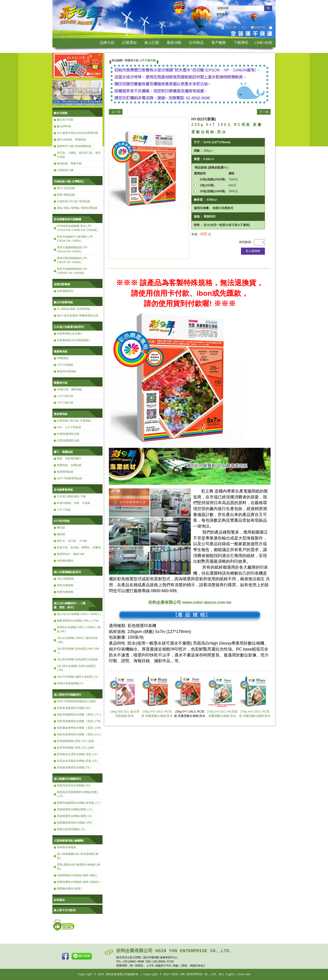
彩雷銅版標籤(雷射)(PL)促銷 (76, 741)
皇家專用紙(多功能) (69, 334)
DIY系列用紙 (62, 521)
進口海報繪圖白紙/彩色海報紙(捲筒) (78, 856)
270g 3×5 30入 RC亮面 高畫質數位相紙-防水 (222, 697)
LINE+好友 (263, 43)
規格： (198, 216)
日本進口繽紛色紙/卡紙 (71, 496)
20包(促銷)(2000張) (213, 179)
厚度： (198, 159)
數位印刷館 (61, 113)
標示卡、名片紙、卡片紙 (72, 541)
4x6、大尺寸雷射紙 (69, 427)
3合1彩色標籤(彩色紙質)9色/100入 (78, 651)
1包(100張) (207, 185)
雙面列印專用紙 (67, 372)
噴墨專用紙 (61, 352)
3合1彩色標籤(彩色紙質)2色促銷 (77, 660)
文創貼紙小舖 (65, 170)
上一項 (116, 112)
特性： (198, 225)
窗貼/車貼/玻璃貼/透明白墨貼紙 (77, 208)
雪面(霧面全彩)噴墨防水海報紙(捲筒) (79, 867)
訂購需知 (129, 43)
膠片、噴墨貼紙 (63, 452)
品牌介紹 (107, 43)
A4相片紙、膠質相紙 (69, 390)
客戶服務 (219, 43)
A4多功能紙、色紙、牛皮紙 (74, 503)
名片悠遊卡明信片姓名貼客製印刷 (77, 133)
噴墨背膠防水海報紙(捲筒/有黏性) (79, 882)
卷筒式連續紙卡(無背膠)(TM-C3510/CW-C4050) (76, 239)
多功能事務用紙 (63, 490)
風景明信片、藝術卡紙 (71, 554)
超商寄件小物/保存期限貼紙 (74, 146)
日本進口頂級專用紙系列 (69, 327)
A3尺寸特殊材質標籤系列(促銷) (77, 701)
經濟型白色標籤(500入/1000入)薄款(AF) (79, 629)
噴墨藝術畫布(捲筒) (69, 889)
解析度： (200, 200)
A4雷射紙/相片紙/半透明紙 (74, 421)
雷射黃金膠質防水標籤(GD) (74, 708)
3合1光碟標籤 (65, 579)
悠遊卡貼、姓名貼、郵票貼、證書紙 (79, 548)
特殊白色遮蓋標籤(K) (70, 683)
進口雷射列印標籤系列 (67, 695)
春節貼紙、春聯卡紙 (69, 164)
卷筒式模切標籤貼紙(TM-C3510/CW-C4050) (73, 260)
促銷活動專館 (62, 284)
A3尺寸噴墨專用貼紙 (69, 478)
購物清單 (260, 28)
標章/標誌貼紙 (66, 195)
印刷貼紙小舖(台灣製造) (69, 182)
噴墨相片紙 (61, 383)
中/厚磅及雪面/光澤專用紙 (74, 309)
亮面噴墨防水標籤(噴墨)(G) (75, 816)
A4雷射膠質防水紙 (68, 434)
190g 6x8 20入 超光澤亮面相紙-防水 (125, 697)
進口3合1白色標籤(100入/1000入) (79, 614)
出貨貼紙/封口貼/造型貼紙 (74, 201)
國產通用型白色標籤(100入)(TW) (78, 621)
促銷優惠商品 (65, 291)
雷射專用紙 (61, 414)
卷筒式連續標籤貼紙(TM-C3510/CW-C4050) (73, 250)
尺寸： (198, 142)
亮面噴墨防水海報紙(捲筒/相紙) (77, 875)
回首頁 (271, 28)
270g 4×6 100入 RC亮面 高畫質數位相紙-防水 (255, 697)
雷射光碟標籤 (65, 585)
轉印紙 (61, 528)
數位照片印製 (65, 120)
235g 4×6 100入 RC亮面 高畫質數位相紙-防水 (157, 697)
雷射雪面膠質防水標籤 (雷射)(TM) (79, 721)
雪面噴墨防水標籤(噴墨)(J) (75, 810)
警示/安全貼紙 (66, 188)
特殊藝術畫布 (65, 561)
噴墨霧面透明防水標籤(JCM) (75, 823)
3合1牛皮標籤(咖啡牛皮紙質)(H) (78, 677)
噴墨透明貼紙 (65, 472)
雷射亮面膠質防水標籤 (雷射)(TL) (79, 715)
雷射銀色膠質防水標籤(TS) (74, 768)
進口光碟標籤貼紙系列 (67, 572)
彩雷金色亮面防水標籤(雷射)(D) (77, 761)
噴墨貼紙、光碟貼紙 (69, 465)
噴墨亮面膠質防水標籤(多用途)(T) (79, 803)
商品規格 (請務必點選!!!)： (213, 167)
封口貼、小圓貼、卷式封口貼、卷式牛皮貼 (79, 155)
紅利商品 (196, 43)
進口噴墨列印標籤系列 (67, 779)
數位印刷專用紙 (63, 302)
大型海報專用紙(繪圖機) (69, 841)
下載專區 (241, 43)
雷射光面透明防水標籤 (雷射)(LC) (79, 735)
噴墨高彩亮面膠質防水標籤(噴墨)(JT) (78, 794)
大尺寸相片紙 (65, 403)
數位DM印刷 (64, 126)
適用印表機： (203, 208)
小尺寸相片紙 (65, 396)
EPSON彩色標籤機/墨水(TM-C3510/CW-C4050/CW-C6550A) (77, 228)
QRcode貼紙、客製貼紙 (71, 140)
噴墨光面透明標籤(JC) (71, 829)
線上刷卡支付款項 (65, 910)
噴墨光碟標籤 (65, 592)
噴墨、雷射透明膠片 (69, 459)
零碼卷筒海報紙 (67, 847)
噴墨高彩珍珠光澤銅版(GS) (74, 786)
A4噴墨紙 (63, 358)
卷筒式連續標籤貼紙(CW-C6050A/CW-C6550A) (73, 271)
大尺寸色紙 (64, 510)
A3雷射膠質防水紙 (68, 441)
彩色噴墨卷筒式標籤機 (67, 219)
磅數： (198, 151)
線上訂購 (152, 43)
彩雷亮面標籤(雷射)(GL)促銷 (76, 748)
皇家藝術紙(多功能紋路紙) (74, 340)
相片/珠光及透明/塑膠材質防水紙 (78, 316)
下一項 (264, 112)
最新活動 (174, 43)
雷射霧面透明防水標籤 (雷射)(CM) (79, 728)
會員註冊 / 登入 (236, 28)
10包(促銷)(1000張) (214, 191)
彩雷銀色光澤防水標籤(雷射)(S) (77, 754)
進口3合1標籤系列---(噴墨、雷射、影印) (70, 605)
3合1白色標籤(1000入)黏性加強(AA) (77, 640)
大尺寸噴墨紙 (65, 365)
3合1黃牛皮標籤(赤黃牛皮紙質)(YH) (77, 668)
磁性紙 (61, 534)
